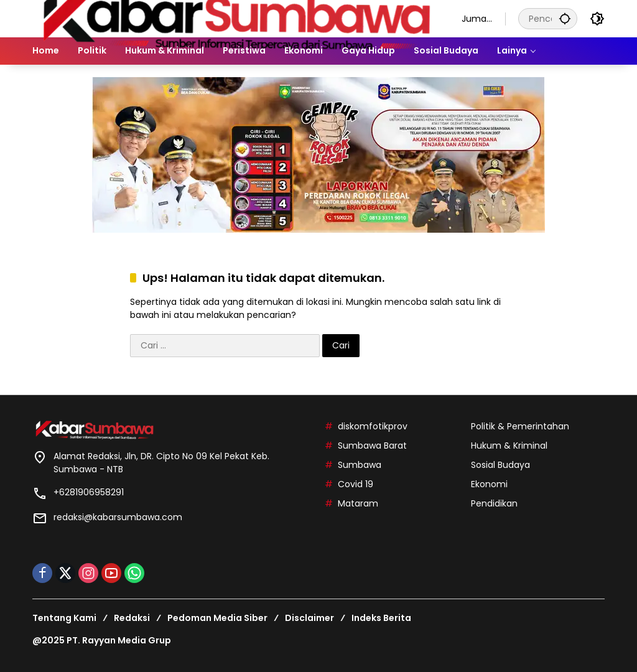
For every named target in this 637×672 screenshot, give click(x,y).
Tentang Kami (64, 618)
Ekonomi (489, 484)
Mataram (358, 503)
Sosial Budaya (500, 465)
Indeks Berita (381, 618)
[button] (565, 18)
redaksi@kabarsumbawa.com (118, 517)
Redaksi (132, 618)
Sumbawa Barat (372, 446)
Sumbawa (360, 465)
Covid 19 (356, 484)
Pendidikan (494, 503)
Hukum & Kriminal (509, 446)
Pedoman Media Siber (217, 618)
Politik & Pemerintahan (520, 426)
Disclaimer (309, 618)
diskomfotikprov (373, 426)
